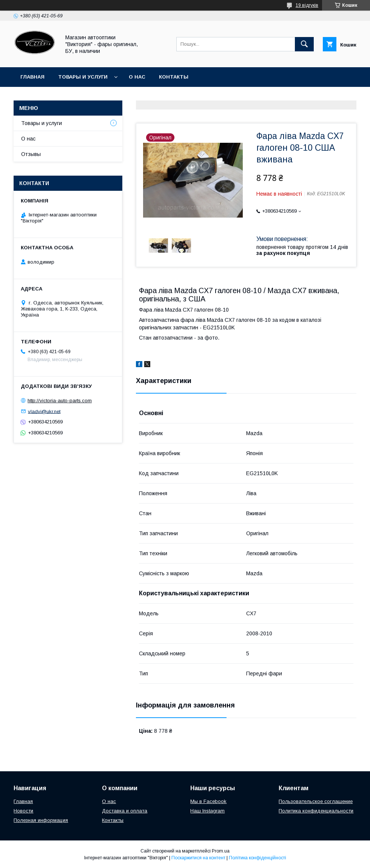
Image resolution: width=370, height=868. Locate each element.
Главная (32, 77)
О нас (137, 77)
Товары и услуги (83, 77)
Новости (23, 811)
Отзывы (31, 154)
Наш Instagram (207, 811)
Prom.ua (221, 851)
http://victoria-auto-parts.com (60, 401)
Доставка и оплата (125, 811)
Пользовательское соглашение (316, 801)
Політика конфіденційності (257, 858)
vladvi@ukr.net (44, 411)
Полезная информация (41, 820)
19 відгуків (307, 5)
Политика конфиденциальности (316, 811)
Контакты (174, 77)
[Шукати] (304, 44)
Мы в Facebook (208, 801)
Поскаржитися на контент (198, 858)
